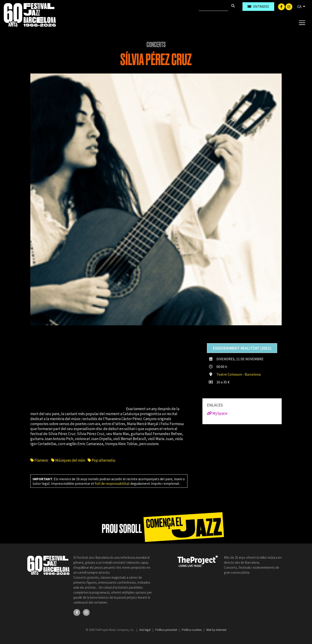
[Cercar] (214, 7)
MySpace (217, 413)
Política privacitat (167, 630)
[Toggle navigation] (302, 22)
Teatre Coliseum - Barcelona (239, 374)
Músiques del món (68, 460)
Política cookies (192, 630)
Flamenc (39, 460)
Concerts (156, 45)
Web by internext (216, 630)
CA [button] (300, 7)
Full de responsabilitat (112, 483)
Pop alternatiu (102, 460)
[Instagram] (289, 6)
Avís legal (145, 630)
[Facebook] (282, 6)
